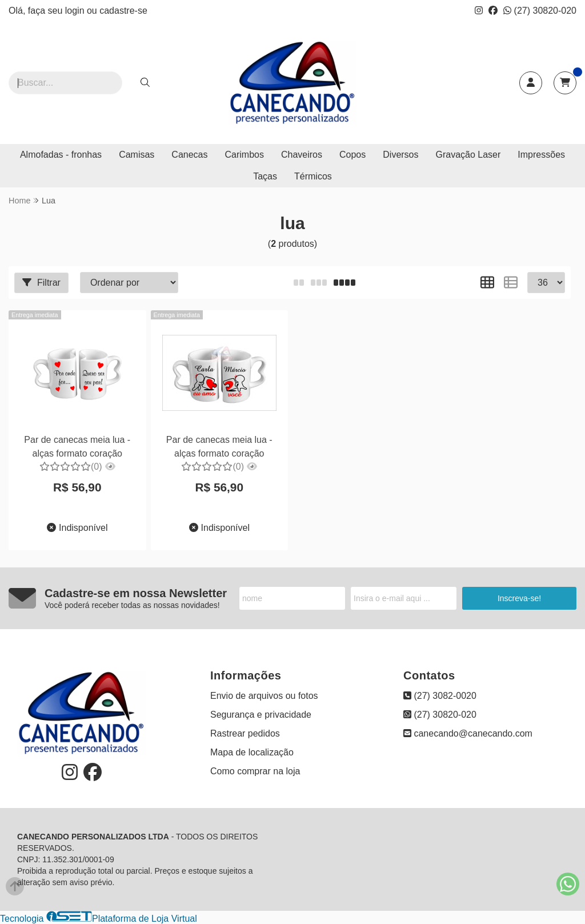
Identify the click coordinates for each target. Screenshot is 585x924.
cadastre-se (123, 11)
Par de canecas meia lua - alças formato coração (77, 447)
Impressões (541, 155)
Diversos (400, 155)
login (76, 11)
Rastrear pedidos (245, 733)
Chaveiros (302, 155)
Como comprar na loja (255, 771)
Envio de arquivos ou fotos (264, 696)
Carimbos (245, 155)
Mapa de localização (252, 752)
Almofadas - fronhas (61, 155)
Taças (265, 176)
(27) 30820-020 (540, 11)
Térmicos (313, 176)
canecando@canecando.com (468, 733)
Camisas (137, 155)
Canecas (189, 155)
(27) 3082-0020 (440, 696)
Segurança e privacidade (261, 715)
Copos (352, 155)
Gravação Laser (468, 155)
